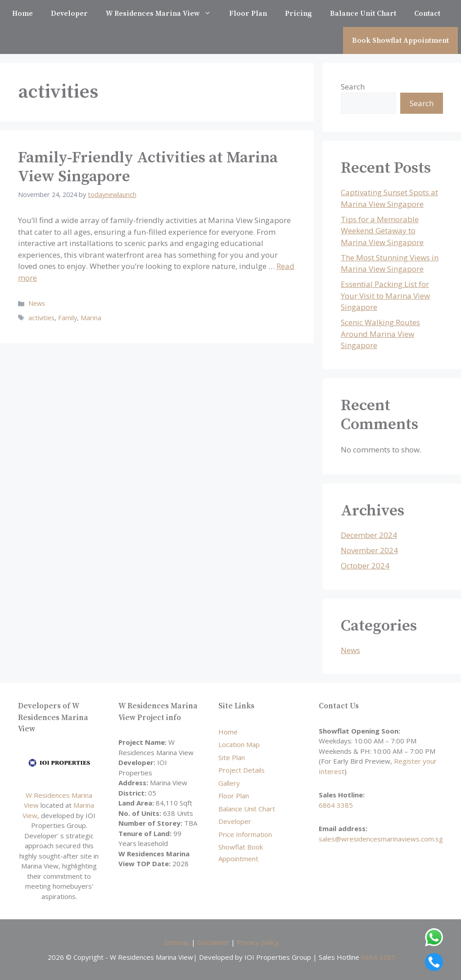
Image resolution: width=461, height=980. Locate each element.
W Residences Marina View (163, 13)
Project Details (242, 770)
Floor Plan (248, 13)
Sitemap (177, 942)
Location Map (239, 744)
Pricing (298, 13)
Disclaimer (213, 942)
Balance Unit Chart (363, 13)
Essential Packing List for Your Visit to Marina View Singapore (385, 295)
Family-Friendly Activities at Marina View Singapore (148, 167)
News (37, 303)
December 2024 (369, 535)
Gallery (229, 783)
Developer (69, 13)
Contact (427, 13)
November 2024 (369, 550)
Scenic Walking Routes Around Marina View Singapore (380, 334)
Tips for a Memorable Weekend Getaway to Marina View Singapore (382, 231)
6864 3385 (336, 805)
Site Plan (232, 757)
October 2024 (365, 566)
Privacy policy (258, 942)
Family (68, 318)
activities (41, 318)
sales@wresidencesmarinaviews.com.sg (381, 839)
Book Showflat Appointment (400, 40)
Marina (91, 318)
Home (23, 13)
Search (353, 87)
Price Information (245, 834)
